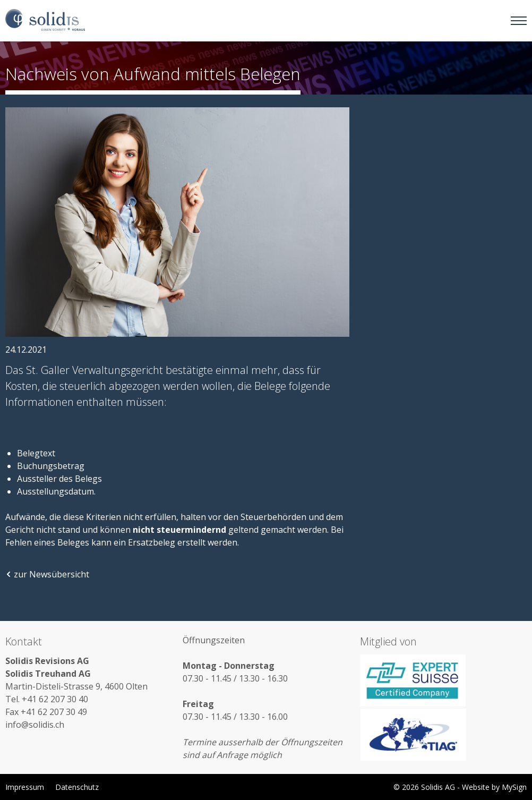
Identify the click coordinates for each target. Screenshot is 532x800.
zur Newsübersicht (47, 574)
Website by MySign (494, 787)
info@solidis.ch (35, 725)
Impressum (25, 787)
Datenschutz (77, 787)
